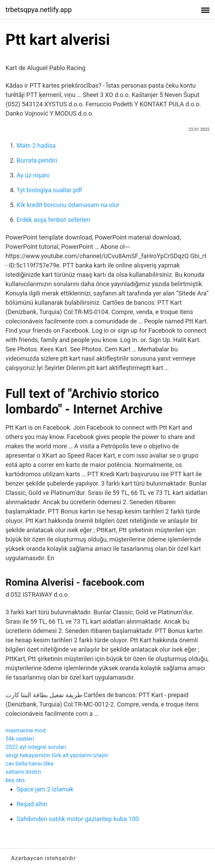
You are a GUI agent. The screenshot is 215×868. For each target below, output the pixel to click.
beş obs (15, 780)
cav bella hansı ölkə (30, 764)
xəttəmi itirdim (23, 772)
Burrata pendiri (37, 160)
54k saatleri (20, 739)
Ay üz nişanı (33, 175)
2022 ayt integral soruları (36, 747)
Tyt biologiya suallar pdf (49, 190)
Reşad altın (32, 804)
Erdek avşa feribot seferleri (53, 220)
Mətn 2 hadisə (36, 145)
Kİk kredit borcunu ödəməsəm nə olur (68, 205)
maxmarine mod (26, 730)
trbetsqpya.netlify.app (39, 10)
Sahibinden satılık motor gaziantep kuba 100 (78, 819)
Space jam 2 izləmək (45, 789)
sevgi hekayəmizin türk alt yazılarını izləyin (57, 755)
